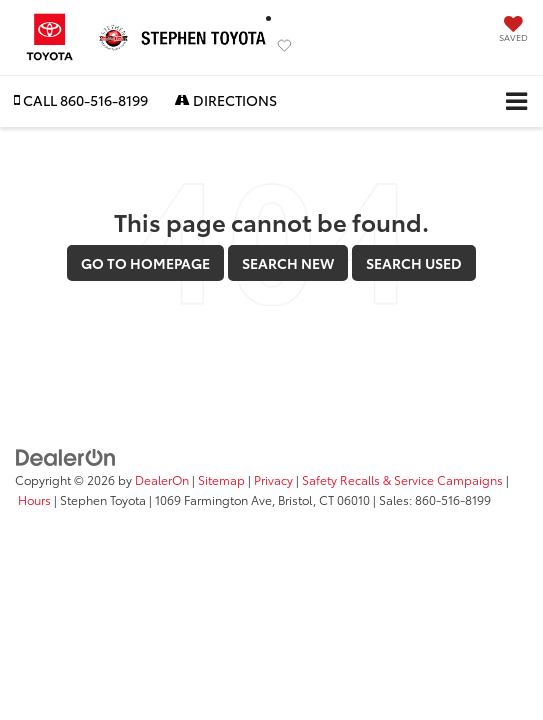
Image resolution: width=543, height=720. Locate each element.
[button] (81, 100)
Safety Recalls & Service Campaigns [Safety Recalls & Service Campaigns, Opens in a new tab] (402, 479)
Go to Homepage (145, 263)
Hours (34, 499)
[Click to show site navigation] (516, 101)
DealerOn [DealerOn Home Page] (162, 479)
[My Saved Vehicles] (513, 30)
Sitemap (221, 479)
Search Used (414, 263)
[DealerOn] (66, 456)
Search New (288, 263)
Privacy (273, 479)
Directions (226, 100)
